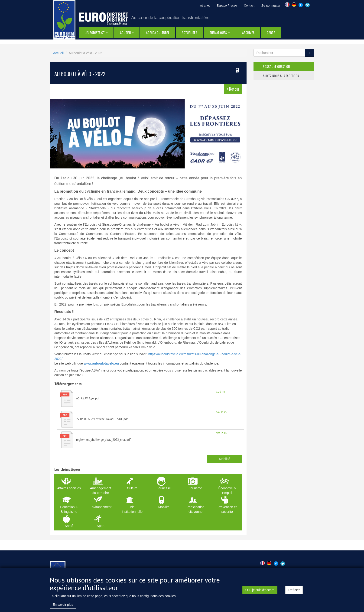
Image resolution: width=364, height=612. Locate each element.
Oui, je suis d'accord (260, 592)
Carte (271, 32)
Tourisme (196, 488)
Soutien (127, 32)
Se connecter (271, 6)
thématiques (220, 32)
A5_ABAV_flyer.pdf (88, 398)
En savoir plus (63, 606)
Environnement (101, 507)
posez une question (276, 66)
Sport (101, 526)
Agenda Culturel (158, 32)
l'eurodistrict (96, 32)
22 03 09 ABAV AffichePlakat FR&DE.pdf (102, 419)
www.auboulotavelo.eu (101, 363)
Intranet (205, 5)
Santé (69, 526)
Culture (132, 488)
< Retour (233, 89)
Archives (248, 32)
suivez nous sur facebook (281, 76)
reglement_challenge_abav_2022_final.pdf (103, 440)
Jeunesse (164, 488)
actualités (189, 32)
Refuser (294, 592)
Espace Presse (227, 5)
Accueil (58, 53)
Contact (249, 5)
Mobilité (224, 459)
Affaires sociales (69, 488)
